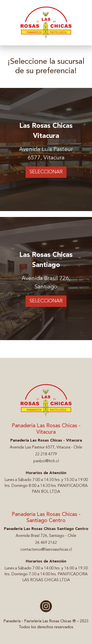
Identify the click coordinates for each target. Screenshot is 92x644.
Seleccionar (46, 172)
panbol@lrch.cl (46, 461)
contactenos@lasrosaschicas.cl (46, 550)
